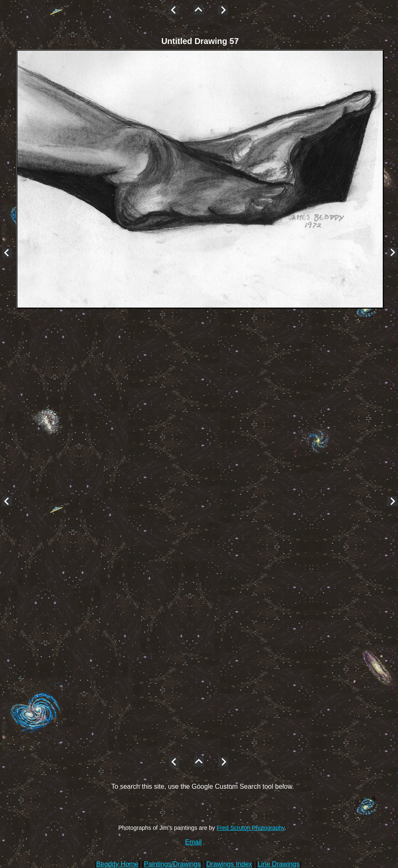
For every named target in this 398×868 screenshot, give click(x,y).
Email (193, 842)
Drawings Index (229, 864)
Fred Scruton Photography (250, 828)
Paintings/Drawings (172, 864)
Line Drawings (279, 864)
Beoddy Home (117, 864)
